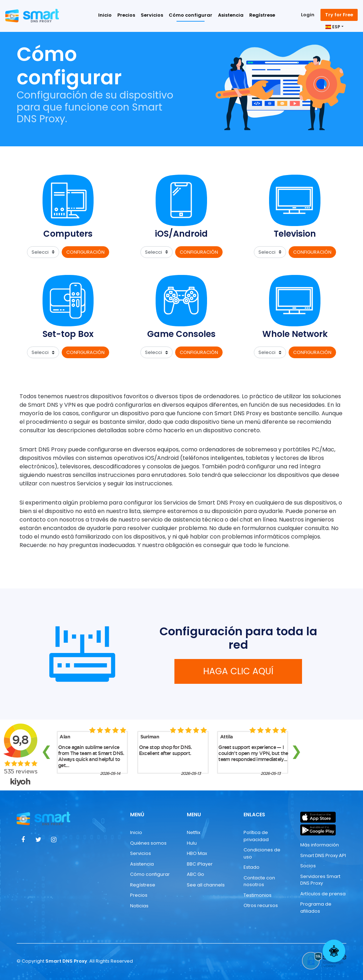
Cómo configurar (191, 15)
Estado (252, 867)
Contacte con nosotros (259, 881)
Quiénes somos (148, 843)
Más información (320, 845)
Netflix (194, 832)
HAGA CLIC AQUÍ (238, 671)
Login (308, 15)
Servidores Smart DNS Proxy (320, 880)
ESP (333, 27)
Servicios (152, 15)
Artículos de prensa (323, 894)
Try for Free (339, 15)
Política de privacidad (256, 836)
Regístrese (262, 15)
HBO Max (197, 853)
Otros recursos (261, 905)
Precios (126, 15)
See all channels (206, 885)
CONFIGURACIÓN (85, 252)
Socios (308, 866)
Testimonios (258, 895)
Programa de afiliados (316, 908)
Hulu (192, 843)
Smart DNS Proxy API (323, 855)
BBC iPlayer (200, 864)
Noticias (139, 906)
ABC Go (196, 874)
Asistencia (231, 15)
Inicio (105, 15)
